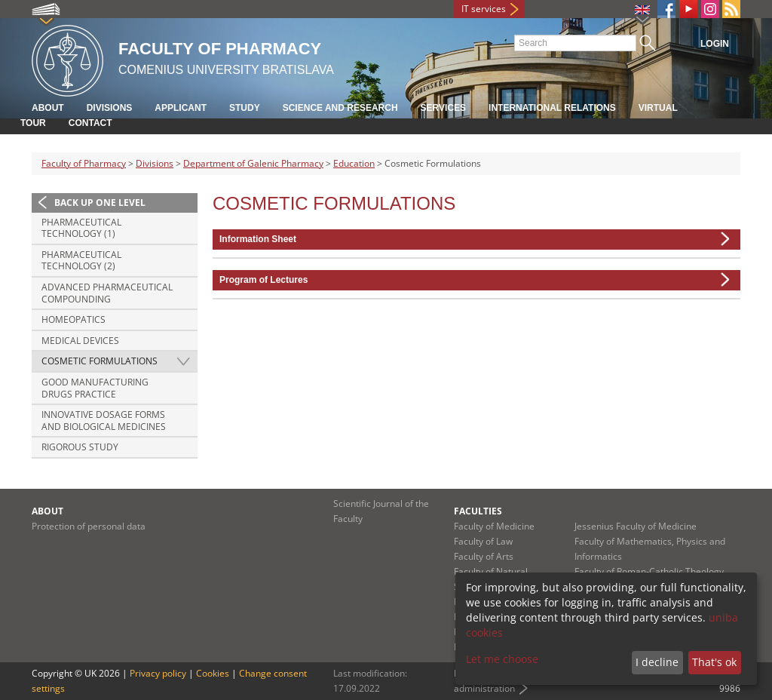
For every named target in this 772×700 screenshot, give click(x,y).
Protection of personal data (89, 526)
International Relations (552, 108)
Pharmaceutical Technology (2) (81, 261)
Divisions (110, 108)
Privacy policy (158, 673)
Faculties (478, 511)
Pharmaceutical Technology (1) (81, 228)
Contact (90, 123)
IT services (484, 9)
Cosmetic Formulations (100, 361)
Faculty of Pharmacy (84, 163)
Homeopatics (74, 319)
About (48, 108)
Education (354, 163)
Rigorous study (80, 447)
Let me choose (502, 659)
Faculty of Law (483, 541)
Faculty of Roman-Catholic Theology (649, 571)
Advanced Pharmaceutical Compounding (107, 293)
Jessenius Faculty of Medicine (636, 526)
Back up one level (100, 203)
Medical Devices (80, 341)
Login (715, 44)
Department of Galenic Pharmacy (253, 163)
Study (245, 108)
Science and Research (340, 108)
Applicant (181, 108)
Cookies (213, 673)
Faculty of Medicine (494, 526)
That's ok (714, 662)
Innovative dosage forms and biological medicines (104, 421)
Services (443, 108)
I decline (657, 662)
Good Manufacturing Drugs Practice (95, 388)
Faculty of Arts (484, 556)
